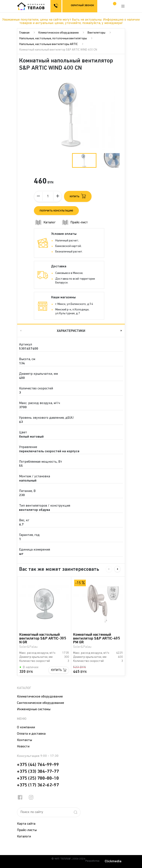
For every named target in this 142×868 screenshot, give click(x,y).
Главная (24, 33)
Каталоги (24, 837)
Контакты (24, 740)
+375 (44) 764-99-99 (38, 765)
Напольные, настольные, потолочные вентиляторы (53, 39)
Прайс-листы (27, 830)
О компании (26, 727)
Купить (56, 670)
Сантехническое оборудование (40, 703)
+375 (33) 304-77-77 (38, 772)
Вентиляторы (96, 33)
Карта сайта (26, 824)
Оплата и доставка (31, 734)
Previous (20, 330)
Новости (23, 747)
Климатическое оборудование (58, 33)
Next (122, 330)
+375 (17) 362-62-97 (38, 785)
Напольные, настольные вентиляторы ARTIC (49, 44)
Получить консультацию (56, 211)
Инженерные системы (34, 709)
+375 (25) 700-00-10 (38, 778)
